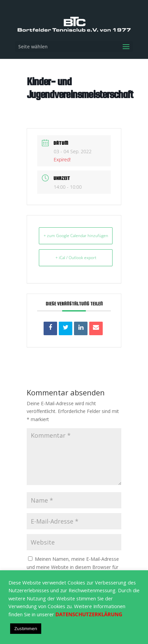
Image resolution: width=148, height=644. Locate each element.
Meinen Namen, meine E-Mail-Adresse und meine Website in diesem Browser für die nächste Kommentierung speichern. (73, 567)
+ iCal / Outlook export (76, 258)
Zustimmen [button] (26, 628)
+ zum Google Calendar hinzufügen (76, 236)
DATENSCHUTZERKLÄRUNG (89, 614)
